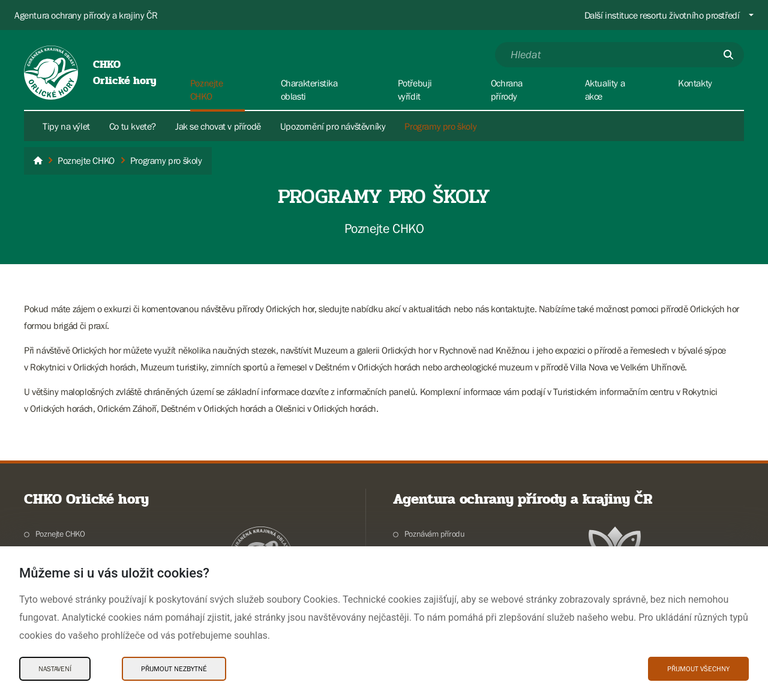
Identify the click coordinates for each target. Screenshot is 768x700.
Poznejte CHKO (60, 534)
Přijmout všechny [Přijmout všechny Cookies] (698, 669)
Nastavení (55, 669)
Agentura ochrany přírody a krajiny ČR (86, 15)
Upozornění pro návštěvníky (333, 126)
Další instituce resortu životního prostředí (662, 15)
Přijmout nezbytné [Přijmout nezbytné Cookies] (174, 669)
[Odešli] (728, 55)
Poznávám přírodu (435, 534)
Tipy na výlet (66, 126)
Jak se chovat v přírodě (218, 126)
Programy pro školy (440, 126)
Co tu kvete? (133, 126)
